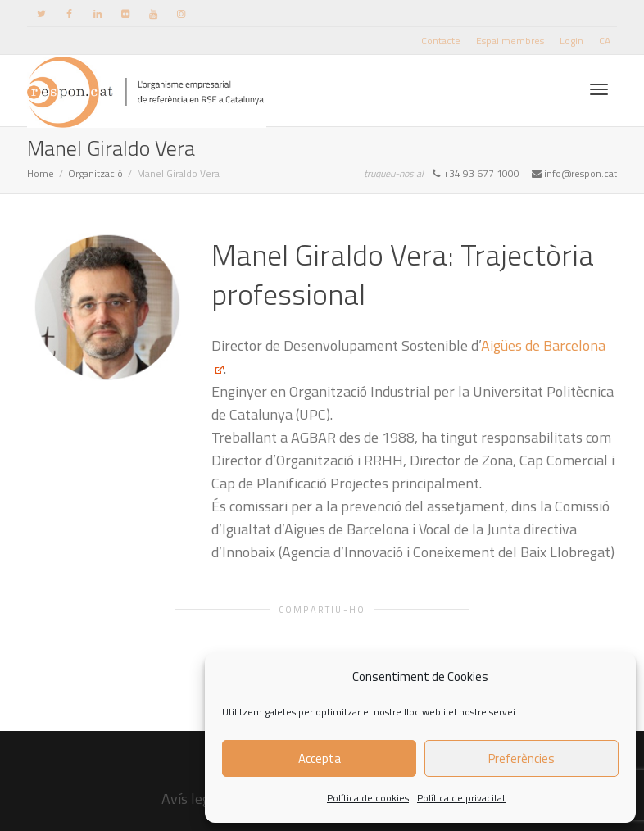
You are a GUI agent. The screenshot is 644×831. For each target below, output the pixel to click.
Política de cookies (368, 798)
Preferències (522, 758)
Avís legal (191, 799)
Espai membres (510, 41)
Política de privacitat (461, 798)
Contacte (441, 41)
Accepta (320, 758)
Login (571, 41)
